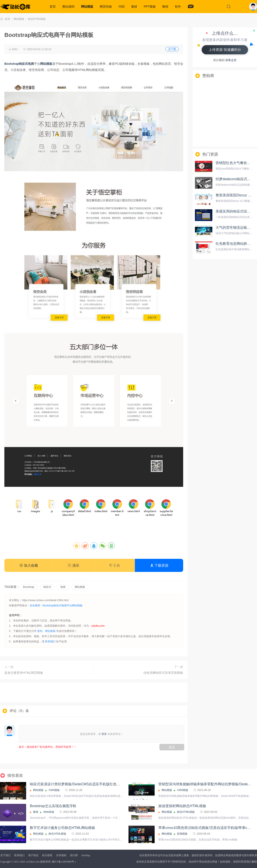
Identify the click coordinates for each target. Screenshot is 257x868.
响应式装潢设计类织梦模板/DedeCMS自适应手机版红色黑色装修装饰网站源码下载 (94, 784)
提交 (172, 747)
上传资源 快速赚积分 (225, 50)
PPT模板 (150, 7)
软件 (178, 7)
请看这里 (231, 60)
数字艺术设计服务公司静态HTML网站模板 (63, 828)
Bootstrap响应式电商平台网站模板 (63, 606)
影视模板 (182, 834)
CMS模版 (54, 790)
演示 (73, 565)
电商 (63, 587)
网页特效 (106, 7)
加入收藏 (29, 565)
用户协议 (33, 855)
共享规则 (61, 855)
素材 (134, 7)
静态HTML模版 (37, 19)
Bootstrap (29, 587)
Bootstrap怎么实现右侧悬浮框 (53, 806)
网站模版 (87, 7)
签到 (40, 631)
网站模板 (80, 587)
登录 (104, 734)
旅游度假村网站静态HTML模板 (182, 806)
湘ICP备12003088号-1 (64, 862)
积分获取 (47, 855)
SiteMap (86, 855)
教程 (165, 7)
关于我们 (5, 855)
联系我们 (50, 642)
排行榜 (74, 855)
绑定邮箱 (50, 631)
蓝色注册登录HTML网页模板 (24, 673)
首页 (53, 7)
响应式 (47, 587)
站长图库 (35, 606)
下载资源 (159, 565)
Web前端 (49, 812)
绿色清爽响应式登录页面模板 (163, 673)
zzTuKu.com (33, 862)
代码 (122, 7)
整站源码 (68, 7)
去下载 (172, 49)
